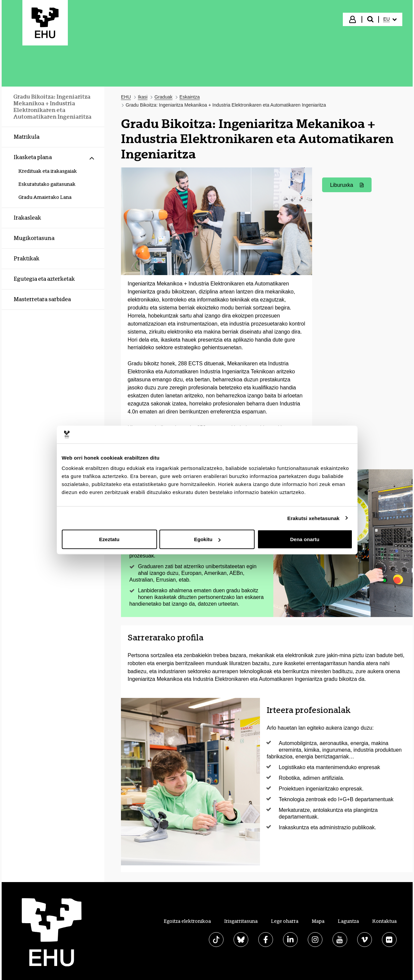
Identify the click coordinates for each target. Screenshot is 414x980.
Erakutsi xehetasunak (313, 518)
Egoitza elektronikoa (187, 921)
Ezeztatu (109, 539)
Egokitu (207, 539)
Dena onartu (305, 539)
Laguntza (348, 921)
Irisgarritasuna (241, 921)
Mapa (318, 921)
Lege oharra (285, 921)
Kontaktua (384, 921)
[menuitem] (390, 19)
